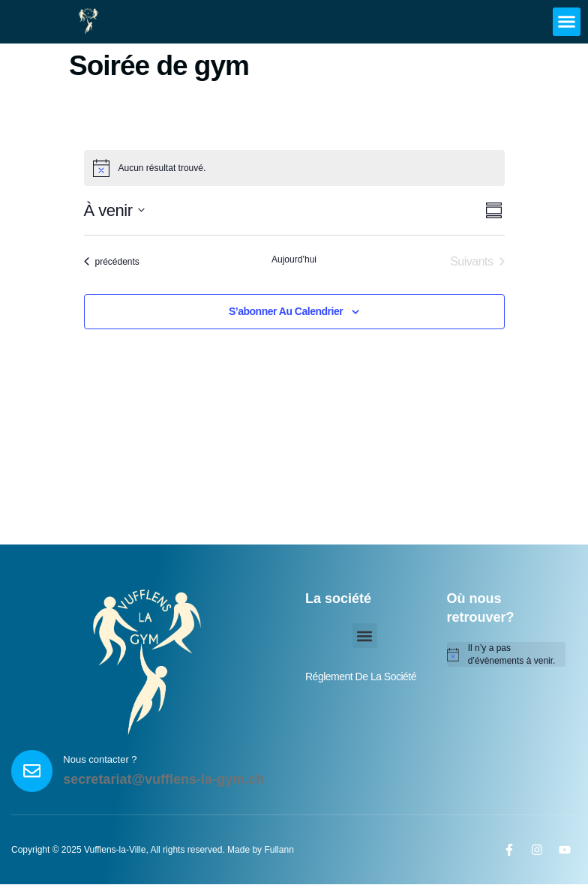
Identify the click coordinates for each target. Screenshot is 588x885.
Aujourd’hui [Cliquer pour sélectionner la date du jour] (294, 259)
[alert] (507, 654)
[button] (567, 22)
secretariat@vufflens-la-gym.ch (165, 780)
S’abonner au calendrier (286, 311)
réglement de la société (361, 676)
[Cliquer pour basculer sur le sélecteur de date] (115, 210)
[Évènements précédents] (112, 262)
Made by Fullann (261, 850)
